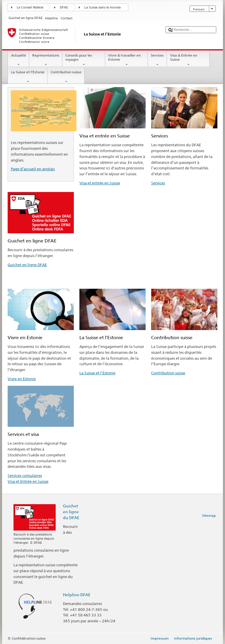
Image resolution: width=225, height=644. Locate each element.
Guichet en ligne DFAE (27, 265)
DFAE (64, 7)
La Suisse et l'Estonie (97, 373)
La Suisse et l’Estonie (28, 77)
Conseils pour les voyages (84, 60)
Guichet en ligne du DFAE (71, 512)
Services (157, 60)
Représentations (46, 60)
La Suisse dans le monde (103, 7)
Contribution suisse (66, 77)
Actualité (18, 60)
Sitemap (209, 515)
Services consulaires (25, 475)
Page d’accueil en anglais (33, 169)
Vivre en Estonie (22, 379)
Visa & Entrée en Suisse (188, 60)
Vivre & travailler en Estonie (127, 60)
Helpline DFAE (77, 595)
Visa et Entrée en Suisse (28, 481)
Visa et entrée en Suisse (100, 183)
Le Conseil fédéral (30, 7)
